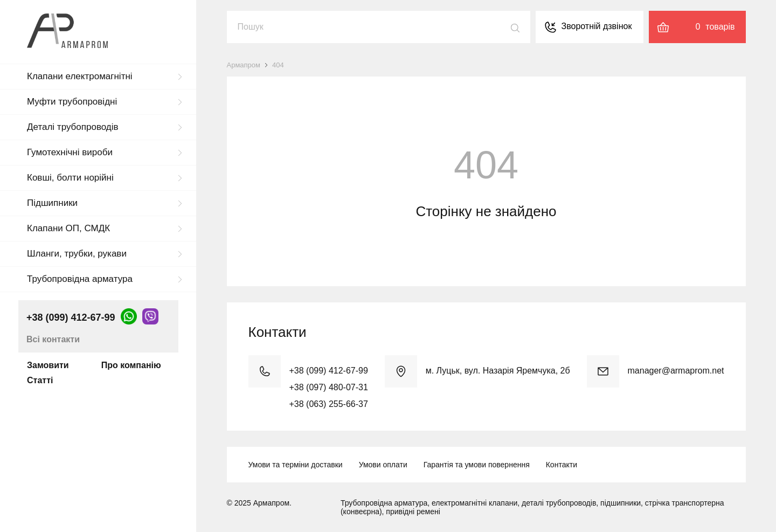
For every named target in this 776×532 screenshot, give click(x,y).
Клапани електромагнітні (80, 76)
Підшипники (52, 203)
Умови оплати (383, 465)
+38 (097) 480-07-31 (329, 387)
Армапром (244, 65)
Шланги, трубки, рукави (77, 254)
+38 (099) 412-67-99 (71, 317)
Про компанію (131, 365)
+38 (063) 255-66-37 (329, 404)
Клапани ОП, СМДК (68, 228)
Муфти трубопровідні (72, 102)
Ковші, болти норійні (70, 178)
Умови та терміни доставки (296, 465)
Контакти (562, 465)
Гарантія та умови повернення (477, 465)
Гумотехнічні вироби (70, 152)
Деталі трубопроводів (73, 127)
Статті (40, 380)
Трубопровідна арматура (80, 279)
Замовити (48, 365)
